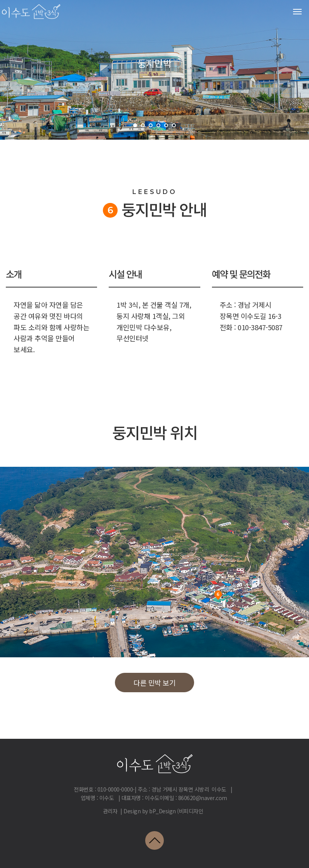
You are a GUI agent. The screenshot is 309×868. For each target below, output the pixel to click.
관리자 (110, 811)
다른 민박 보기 (154, 683)
